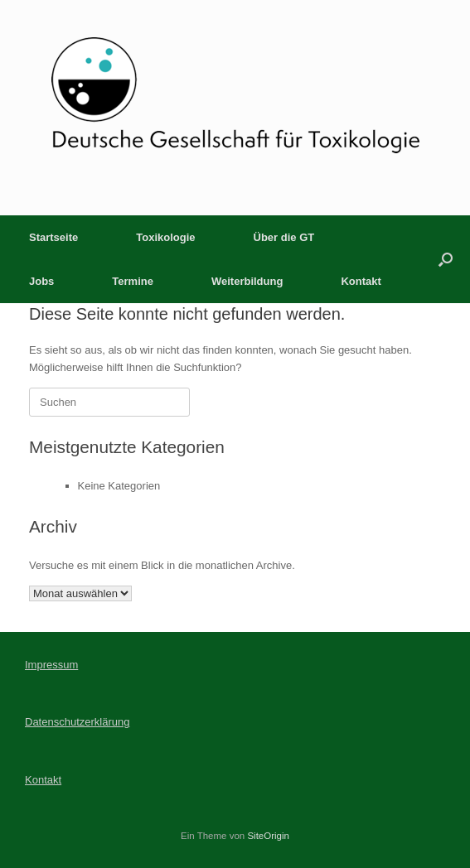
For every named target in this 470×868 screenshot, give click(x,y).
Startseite (53, 237)
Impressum (51, 665)
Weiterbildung (247, 281)
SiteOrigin (268, 836)
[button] (446, 259)
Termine (133, 281)
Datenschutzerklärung (77, 722)
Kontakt (361, 281)
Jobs (41, 281)
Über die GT (284, 237)
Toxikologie (165, 237)
